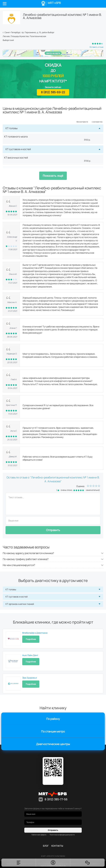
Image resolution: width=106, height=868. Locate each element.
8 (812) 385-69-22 (53, 92)
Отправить (53, 530)
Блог (46, 846)
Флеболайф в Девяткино (35, 633)
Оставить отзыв (96, 47)
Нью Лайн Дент (30, 655)
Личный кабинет (93, 4)
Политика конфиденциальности (62, 835)
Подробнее (31, 639)
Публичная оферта (39, 835)
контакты (57, 846)
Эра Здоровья (30, 678)
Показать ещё (53, 176)
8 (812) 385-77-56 (100, 4)
